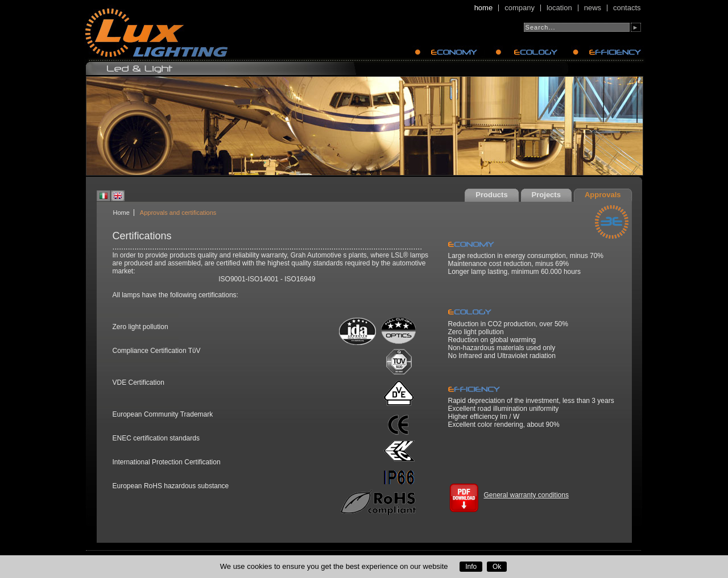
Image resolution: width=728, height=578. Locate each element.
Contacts (627, 8)
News (593, 8)
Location (559, 8)
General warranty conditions (526, 495)
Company (520, 8)
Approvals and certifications (178, 213)
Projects (546, 195)
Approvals (603, 195)
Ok (497, 567)
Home (484, 8)
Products (491, 195)
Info (471, 567)
